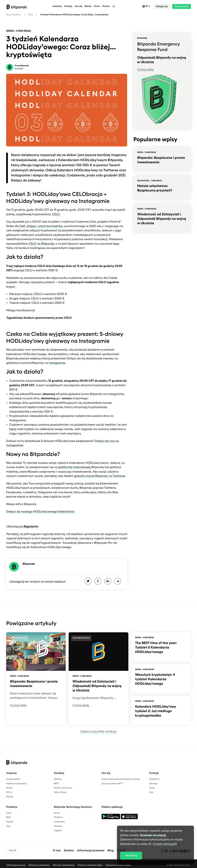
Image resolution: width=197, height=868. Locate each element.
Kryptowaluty (13, 779)
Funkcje (68, 6)
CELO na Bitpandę (41, 244)
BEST (56, 784)
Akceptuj (131, 855)
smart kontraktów (50, 226)
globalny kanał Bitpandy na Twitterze (99, 476)
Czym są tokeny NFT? (112, 784)
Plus (151, 792)
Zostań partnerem (63, 788)
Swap (152, 788)
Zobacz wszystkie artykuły (98, 732)
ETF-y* (9, 792)
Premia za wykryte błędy (90, 865)
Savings (153, 784)
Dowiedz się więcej (153, 835)
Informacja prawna (16, 865)
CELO (56, 214)
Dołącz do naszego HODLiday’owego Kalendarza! (41, 512)
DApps (31, 226)
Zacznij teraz (182, 6)
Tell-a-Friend (60, 792)
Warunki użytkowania (64, 865)
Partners (58, 826)
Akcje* (9, 788)
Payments (154, 779)
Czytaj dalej (145, 70)
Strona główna (14, 15)
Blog (31, 15)
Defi (23, 226)
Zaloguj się (162, 6)
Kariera (69, 851)
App (8, 826)
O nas (57, 851)
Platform (58, 817)
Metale (10, 797)
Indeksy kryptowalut (16, 784)
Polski (13, 851)
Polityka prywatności (39, 865)
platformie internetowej (74, 467)
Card (9, 813)
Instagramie (57, 363)
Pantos (10, 822)
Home (57, 813)
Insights (58, 831)
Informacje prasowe (91, 851)
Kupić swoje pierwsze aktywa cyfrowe (121, 779)
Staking (58, 779)
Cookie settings (163, 844)
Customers (59, 822)
